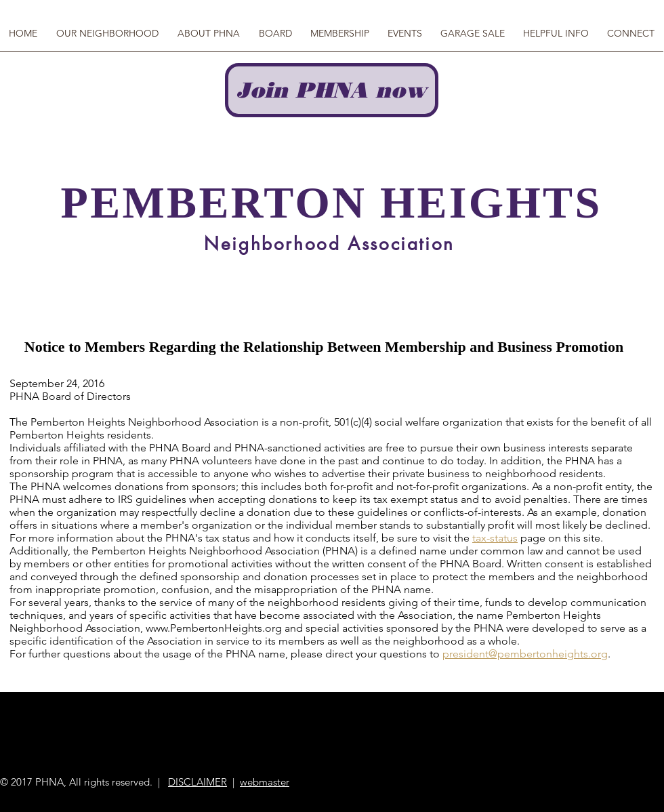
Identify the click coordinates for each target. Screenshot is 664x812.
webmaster (265, 782)
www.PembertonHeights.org (214, 628)
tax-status (495, 538)
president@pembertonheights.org (525, 654)
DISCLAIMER (198, 782)
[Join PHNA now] (332, 90)
